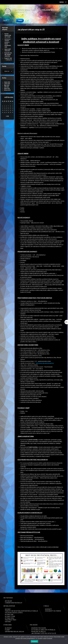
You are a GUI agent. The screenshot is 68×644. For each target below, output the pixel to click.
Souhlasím (34, 641)
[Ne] (66, 639)
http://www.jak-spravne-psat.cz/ (45, 363)
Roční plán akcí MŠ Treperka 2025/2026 (8, 55)
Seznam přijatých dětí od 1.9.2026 (8, 35)
